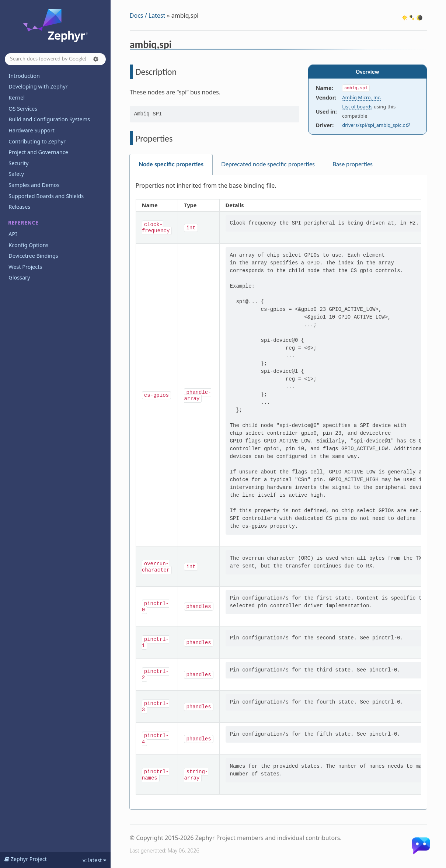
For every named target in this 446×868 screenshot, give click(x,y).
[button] (96, 59)
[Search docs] (55, 59)
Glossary (19, 277)
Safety (16, 174)
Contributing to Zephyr (37, 141)
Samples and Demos (34, 185)
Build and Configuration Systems (49, 119)
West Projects (25, 267)
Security (18, 163)
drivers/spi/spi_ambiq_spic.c (373, 125)
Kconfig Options (28, 245)
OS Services (23, 109)
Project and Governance (38, 152)
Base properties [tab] (353, 164)
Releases (19, 207)
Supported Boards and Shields (46, 196)
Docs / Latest (148, 15)
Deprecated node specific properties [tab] (268, 164)
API (13, 234)
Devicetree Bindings (33, 256)
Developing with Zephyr (38, 86)
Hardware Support (31, 130)
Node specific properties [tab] (171, 164)
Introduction (24, 76)
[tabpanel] (278, 492)
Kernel (17, 98)
